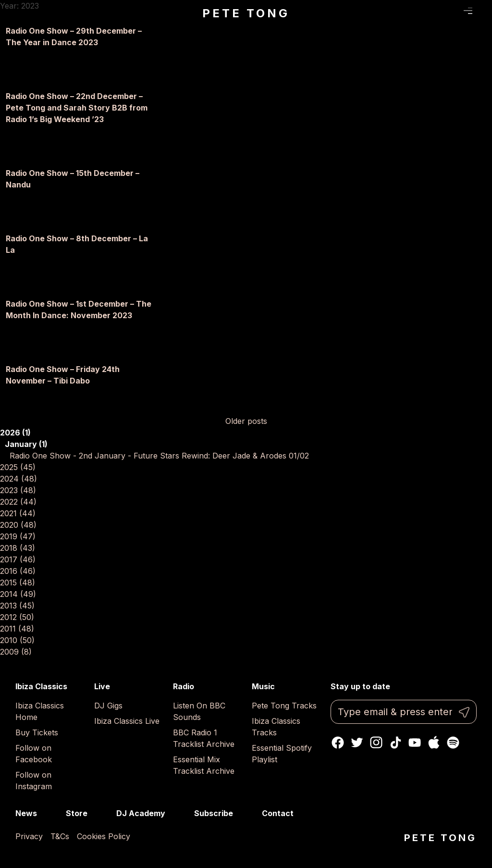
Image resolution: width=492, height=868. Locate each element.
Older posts (246, 421)
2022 (18, 502)
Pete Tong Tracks (284, 706)
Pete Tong (246, 13)
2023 (18, 490)
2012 (17, 617)
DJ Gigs (108, 706)
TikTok (395, 743)
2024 (18, 479)
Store (77, 813)
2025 (18, 467)
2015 (18, 583)
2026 (15, 433)
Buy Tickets (37, 732)
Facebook (338, 743)
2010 (17, 640)
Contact (278, 813)
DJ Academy (141, 813)
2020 (18, 525)
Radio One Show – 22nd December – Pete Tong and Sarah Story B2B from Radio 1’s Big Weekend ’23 (77, 108)
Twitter (357, 743)
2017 (18, 559)
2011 (17, 629)
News (26, 813)
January (26, 444)
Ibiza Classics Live (127, 721)
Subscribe (214, 813)
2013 (17, 606)
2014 (18, 594)
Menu (468, 11)
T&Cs (60, 836)
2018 (18, 548)
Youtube (415, 743)
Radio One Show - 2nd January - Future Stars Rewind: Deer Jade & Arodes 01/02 (159, 456)
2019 (18, 536)
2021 (18, 513)
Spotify (453, 743)
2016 (18, 571)
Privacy (29, 836)
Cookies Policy (104, 836)
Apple (434, 743)
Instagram (376, 743)
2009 (16, 652)
